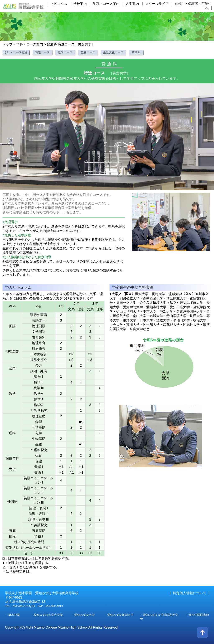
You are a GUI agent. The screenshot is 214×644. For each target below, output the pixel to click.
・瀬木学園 (12, 615)
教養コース (88, 52)
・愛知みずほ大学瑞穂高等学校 (159, 617)
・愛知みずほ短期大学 (119, 615)
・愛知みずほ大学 (83, 615)
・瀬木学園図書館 (197, 615)
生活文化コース (113, 52)
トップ (8, 44)
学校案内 (80, 4)
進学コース (65, 52)
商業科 (136, 52)
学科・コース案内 (106, 4)
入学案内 (132, 4)
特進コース (42, 52)
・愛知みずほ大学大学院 (47, 615)
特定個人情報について (190, 593)
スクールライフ (157, 4)
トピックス (59, 4)
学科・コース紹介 (16, 52)
